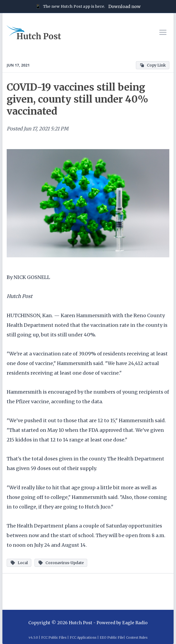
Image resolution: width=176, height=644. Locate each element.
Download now (125, 6)
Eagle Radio (135, 623)
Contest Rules (137, 637)
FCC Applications (83, 637)
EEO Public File (112, 637)
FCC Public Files (54, 637)
